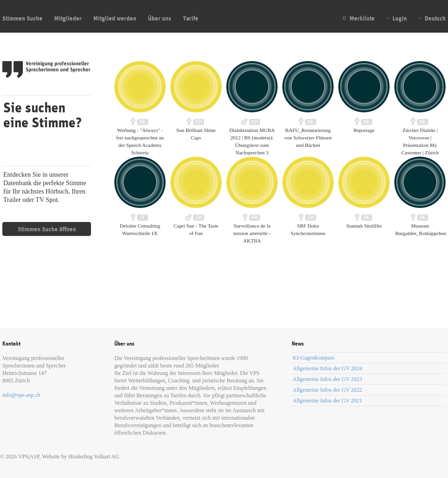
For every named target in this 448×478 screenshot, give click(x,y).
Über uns (160, 18)
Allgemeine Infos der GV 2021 (327, 401)
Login (400, 18)
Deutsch (435, 18)
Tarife (191, 18)
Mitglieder (68, 18)
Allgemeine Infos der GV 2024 (327, 368)
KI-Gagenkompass (314, 358)
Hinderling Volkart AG (94, 457)
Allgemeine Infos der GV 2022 (327, 390)
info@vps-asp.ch (21, 395)
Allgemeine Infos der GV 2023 (327, 379)
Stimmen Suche (22, 18)
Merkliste (362, 18)
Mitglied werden (115, 18)
